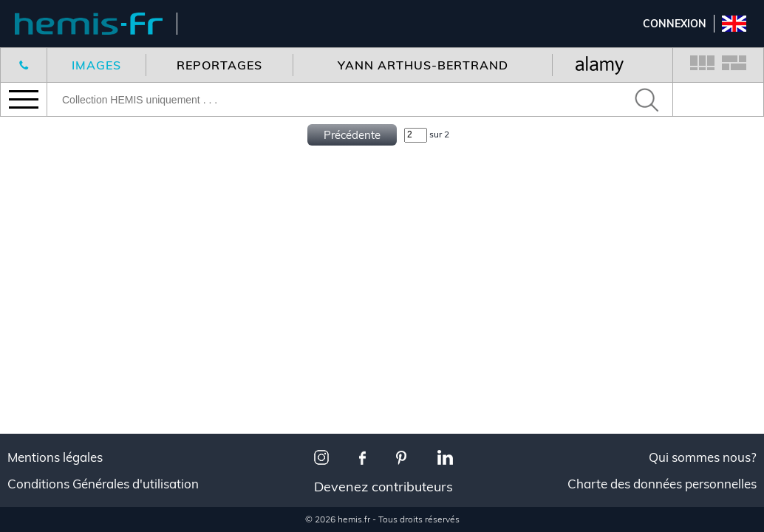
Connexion (675, 24)
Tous (34, 473)
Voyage (40, 492)
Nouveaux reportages (83, 151)
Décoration (53, 510)
